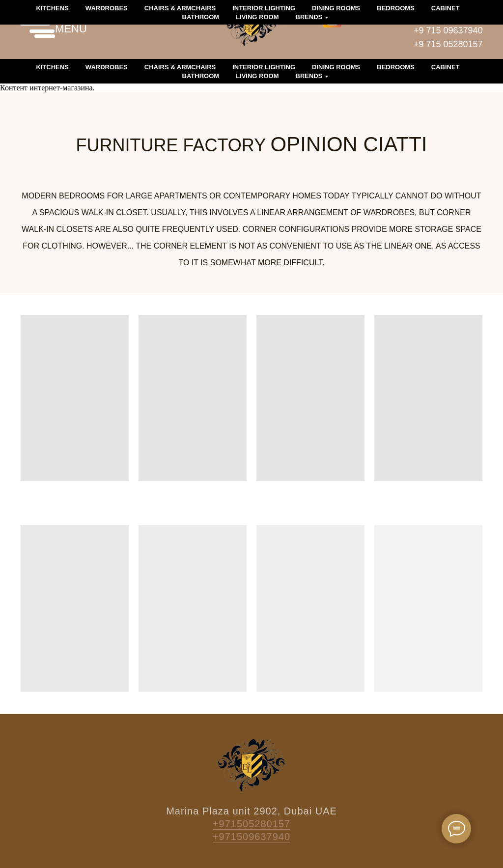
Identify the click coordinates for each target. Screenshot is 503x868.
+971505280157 (251, 824)
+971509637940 (251, 837)
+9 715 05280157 (448, 44)
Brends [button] (309, 76)
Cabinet (446, 67)
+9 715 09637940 (448, 30)
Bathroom (201, 76)
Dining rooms (336, 67)
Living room (257, 76)
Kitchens (52, 67)
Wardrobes (107, 67)
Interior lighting (264, 67)
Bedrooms (396, 67)
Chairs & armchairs (180, 67)
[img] (332, 18)
